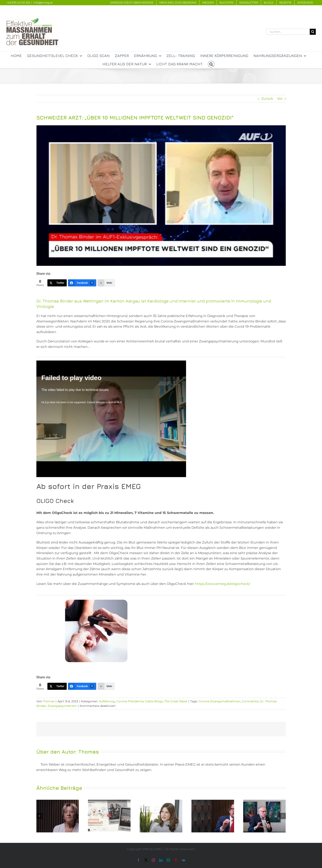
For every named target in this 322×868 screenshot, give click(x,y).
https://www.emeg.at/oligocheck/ (223, 584)
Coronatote (250, 701)
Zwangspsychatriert (62, 706)
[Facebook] (82, 283)
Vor (280, 99)
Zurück (267, 99)
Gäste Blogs (154, 701)
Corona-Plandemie (130, 701)
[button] (211, 64)
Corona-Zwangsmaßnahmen (219, 701)
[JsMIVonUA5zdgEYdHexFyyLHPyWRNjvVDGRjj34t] (161, 196)
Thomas (49, 701)
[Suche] (313, 32)
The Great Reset (176, 701)
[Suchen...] (288, 32)
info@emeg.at (43, 2)
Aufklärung (107, 701)
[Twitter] (57, 283)
